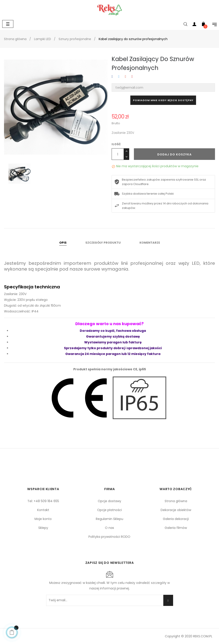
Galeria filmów (176, 528)
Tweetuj (119, 77)
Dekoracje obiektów (176, 510)
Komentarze (150, 243)
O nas (109, 528)
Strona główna (176, 501)
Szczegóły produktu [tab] (103, 243)
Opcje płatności (109, 510)
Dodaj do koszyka (174, 154)
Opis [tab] (63, 243)
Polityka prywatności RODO (109, 537)
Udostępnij (112, 77)
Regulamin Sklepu (109, 519)
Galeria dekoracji (176, 519)
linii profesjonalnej (142, 263)
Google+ (125, 77)
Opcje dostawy (109, 501)
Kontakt (43, 510)
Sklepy (43, 528)
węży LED (189, 263)
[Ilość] (118, 154)
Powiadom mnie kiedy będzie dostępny (163, 100)
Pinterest (132, 77)
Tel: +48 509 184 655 (43, 501)
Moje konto (43, 519)
